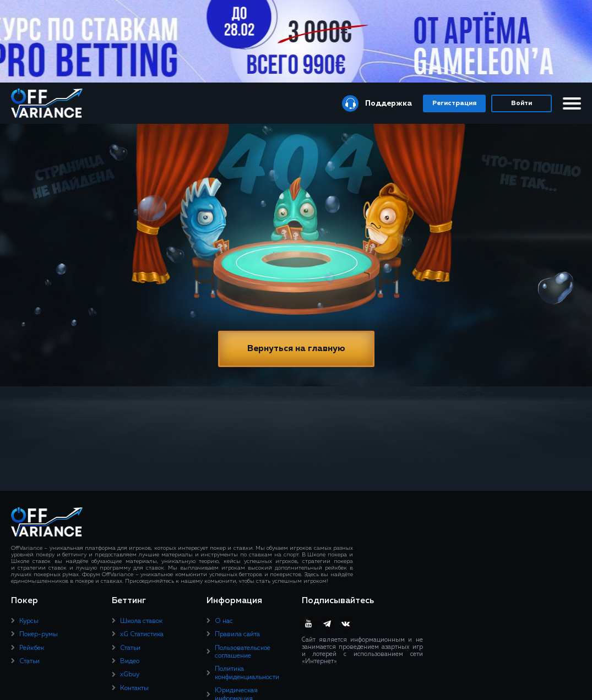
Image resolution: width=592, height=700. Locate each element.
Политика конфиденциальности (247, 673)
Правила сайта (237, 635)
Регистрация (454, 103)
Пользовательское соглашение (243, 652)
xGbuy (130, 675)
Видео (130, 661)
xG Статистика (142, 635)
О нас (224, 621)
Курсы (29, 621)
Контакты (134, 688)
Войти (522, 103)
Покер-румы (39, 635)
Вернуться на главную (296, 349)
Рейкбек (32, 648)
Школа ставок (141, 621)
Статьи (29, 661)
